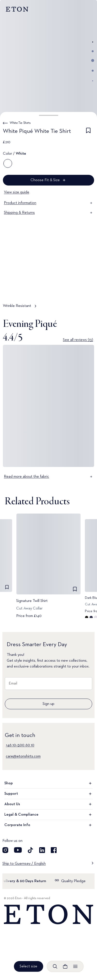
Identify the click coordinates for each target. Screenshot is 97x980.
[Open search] (55, 966)
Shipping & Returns (48, 213)
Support (48, 794)
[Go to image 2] (93, 51)
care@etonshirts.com (23, 756)
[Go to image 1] (93, 42)
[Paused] (86, 289)
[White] (8, 163)
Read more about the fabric (48, 477)
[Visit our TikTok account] (30, 850)
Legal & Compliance (48, 815)
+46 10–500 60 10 (20, 745)
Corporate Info (48, 825)
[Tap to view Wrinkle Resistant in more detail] (48, 280)
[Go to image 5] (93, 81)
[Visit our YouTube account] (18, 850)
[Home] (48, 915)
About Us (48, 804)
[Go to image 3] (93, 60)
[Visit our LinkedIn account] (42, 850)
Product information (48, 203)
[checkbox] (88, 132)
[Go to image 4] (93, 71)
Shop (48, 783)
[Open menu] (75, 966)
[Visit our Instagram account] (5, 850)
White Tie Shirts (20, 123)
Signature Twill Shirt (32, 601)
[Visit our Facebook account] (54, 850)
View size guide (17, 192)
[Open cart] (65, 966)
